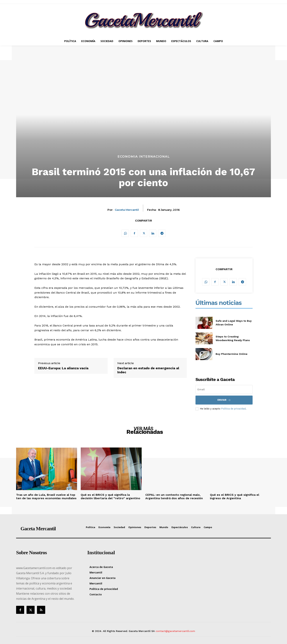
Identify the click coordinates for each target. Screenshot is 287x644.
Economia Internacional (144, 157)
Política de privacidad (233, 409)
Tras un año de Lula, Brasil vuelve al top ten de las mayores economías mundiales (46, 496)
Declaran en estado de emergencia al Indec (148, 370)
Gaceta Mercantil (127, 210)
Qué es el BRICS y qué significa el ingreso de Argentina (235, 496)
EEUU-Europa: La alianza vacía (63, 368)
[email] (224, 389)
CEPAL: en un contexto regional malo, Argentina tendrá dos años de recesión (174, 496)
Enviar (224, 400)
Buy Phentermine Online (232, 354)
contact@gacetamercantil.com (175, 631)
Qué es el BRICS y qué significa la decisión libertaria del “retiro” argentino (110, 496)
